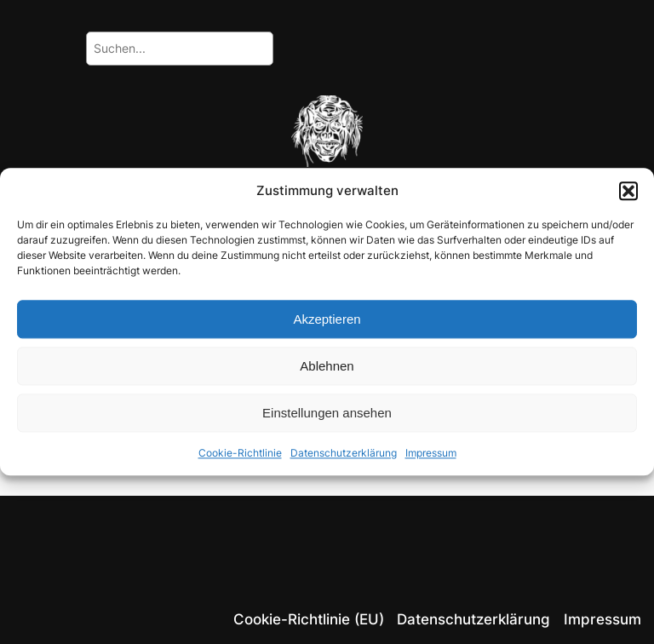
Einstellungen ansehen (327, 413)
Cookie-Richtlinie (240, 454)
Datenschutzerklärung (344, 454)
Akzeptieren (327, 319)
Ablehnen (327, 366)
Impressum (431, 454)
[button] (628, 191)
